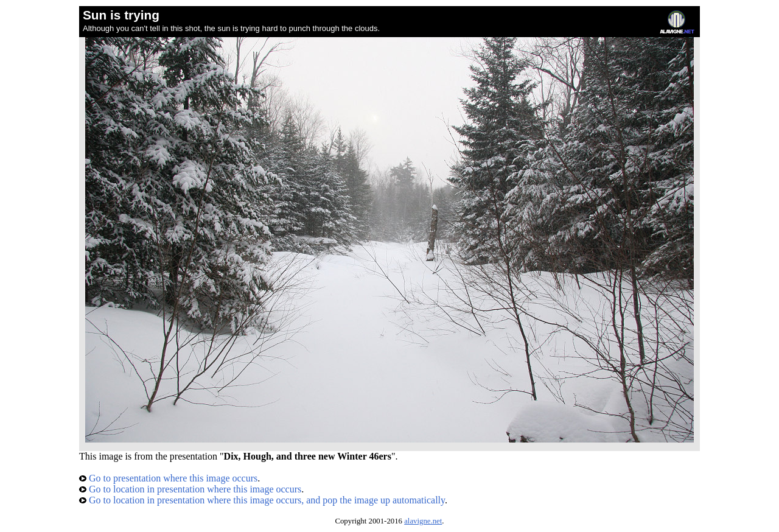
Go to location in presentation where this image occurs (190, 489)
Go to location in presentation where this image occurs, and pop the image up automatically (262, 500)
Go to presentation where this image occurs (168, 478)
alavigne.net (423, 521)
